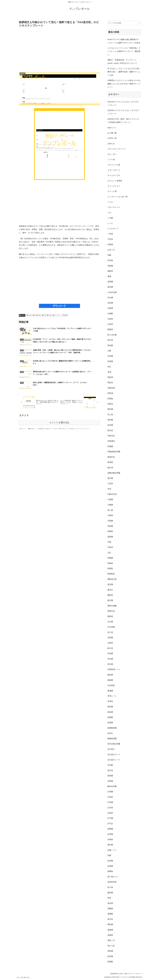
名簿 (109, 372)
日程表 (110, 547)
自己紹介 (111, 749)
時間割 (110, 569)
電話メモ (111, 940)
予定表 (110, 239)
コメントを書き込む (59, 412)
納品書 (110, 712)
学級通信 (111, 441)
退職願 (110, 914)
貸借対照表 (112, 882)
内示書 (110, 298)
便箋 (109, 276)
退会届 (110, 903)
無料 (65, 315)
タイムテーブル (114, 175)
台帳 (109, 351)
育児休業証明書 (114, 744)
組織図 (110, 717)
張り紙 (110, 510)
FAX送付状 (37, 315)
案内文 (110, 590)
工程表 (110, 484)
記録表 (110, 813)
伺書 (109, 255)
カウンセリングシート (117, 149)
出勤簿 (110, 308)
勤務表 (110, 329)
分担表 (110, 324)
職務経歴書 (112, 739)
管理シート (112, 696)
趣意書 (110, 893)
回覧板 (110, 399)
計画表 (110, 797)
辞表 (109, 898)
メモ (109, 213)
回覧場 (110, 393)
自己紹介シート (114, 760)
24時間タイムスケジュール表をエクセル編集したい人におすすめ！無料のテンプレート (124, 84)
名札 (109, 367)
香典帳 (110, 962)
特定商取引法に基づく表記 (116, 974)
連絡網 (110, 930)
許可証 (110, 824)
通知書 (110, 924)
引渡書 (110, 499)
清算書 (110, 638)
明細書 (110, 558)
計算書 (110, 802)
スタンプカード (114, 170)
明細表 (110, 563)
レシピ (110, 223)
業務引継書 (112, 606)
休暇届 (110, 244)
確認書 (110, 680)
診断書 (110, 829)
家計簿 (110, 468)
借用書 (110, 282)
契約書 (110, 420)
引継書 (110, 505)
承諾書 (110, 526)
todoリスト (112, 128)
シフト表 (111, 159)
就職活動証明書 (114, 473)
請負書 (110, 866)
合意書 (110, 356)
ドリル (110, 202)
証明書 (110, 834)
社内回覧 (111, 685)
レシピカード (113, 229)
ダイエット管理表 (115, 181)
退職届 (110, 909)
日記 (109, 553)
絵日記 (110, 733)
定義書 (110, 446)
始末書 (110, 425)
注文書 (110, 622)
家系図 (110, 462)
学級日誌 (111, 436)
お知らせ (111, 144)
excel (29, 315)
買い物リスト (113, 877)
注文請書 (111, 627)
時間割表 (111, 574)
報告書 (110, 409)
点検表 (110, 643)
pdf (44, 315)
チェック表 (112, 191)
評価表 (110, 839)
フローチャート (114, 207)
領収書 (110, 951)
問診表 (110, 383)
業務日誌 (111, 611)
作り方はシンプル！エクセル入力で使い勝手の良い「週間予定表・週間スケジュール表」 (124, 72)
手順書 (110, 521)
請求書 (110, 861)
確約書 (110, 675)
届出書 (110, 478)
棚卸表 (110, 595)
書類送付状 (112, 579)
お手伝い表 (112, 138)
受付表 (110, 340)
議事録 (110, 871)
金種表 (110, 935)
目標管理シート (114, 669)
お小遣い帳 (112, 133)
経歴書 (110, 723)
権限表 (110, 616)
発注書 (110, 664)
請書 (109, 855)
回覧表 (110, 404)
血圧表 (110, 770)
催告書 (110, 287)
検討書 (110, 600)
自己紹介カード (114, 754)
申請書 (110, 654)
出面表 (110, 319)
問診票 (110, 377)
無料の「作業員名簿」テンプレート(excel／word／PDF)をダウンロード (122, 62)
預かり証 (111, 946)
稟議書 (110, 691)
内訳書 (110, 303)
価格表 (110, 271)
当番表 (110, 515)
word (49, 315)
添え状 (110, 632)
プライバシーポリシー (134, 974)
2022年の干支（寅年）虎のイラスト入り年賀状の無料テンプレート (123, 121)
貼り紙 (110, 887)
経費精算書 (112, 728)
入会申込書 (112, 292)
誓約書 (110, 845)
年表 (109, 489)
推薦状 (110, 531)
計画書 (110, 792)
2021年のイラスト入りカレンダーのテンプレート (123, 103)
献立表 (110, 648)
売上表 (110, 415)
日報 (109, 542)
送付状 (22, 315)
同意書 (110, 361)
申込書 (110, 659)
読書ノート (112, 850)
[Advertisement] (59, 49)
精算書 (110, 707)
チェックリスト (114, 186)
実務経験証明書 (114, 452)
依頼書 (110, 266)
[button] (139, 23)
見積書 (110, 781)
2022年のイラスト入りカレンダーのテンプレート (123, 112)
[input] (124, 23)
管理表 (110, 701)
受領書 (110, 345)
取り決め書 (112, 335)
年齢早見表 (112, 494)
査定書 (110, 584)
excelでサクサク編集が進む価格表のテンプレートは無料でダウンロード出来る (124, 41)
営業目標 (111, 388)
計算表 (110, 808)
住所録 (110, 260)
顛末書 (110, 956)
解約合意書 (112, 786)
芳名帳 (110, 765)
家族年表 (111, 457)
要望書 (110, 776)
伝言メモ (111, 250)
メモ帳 (110, 218)
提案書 (110, 537)
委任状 (110, 430)
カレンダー (112, 154)
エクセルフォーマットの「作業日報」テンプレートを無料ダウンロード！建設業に (124, 51)
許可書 (110, 818)
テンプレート (57, 315)
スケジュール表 (114, 165)
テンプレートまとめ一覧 (118, 197)
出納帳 (110, 314)
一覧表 (110, 234)
